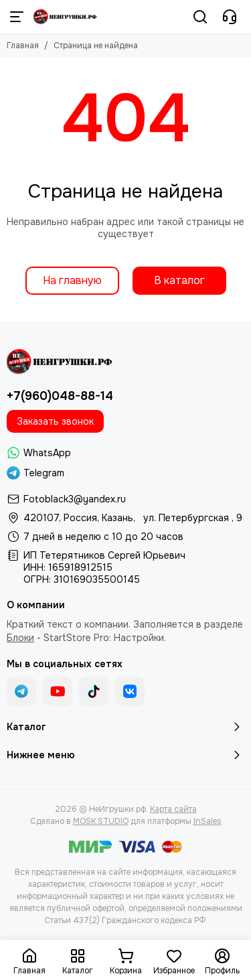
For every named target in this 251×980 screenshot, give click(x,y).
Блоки (20, 638)
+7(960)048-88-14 (60, 396)
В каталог (179, 280)
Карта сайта (173, 809)
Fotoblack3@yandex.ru (75, 499)
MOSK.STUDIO (101, 821)
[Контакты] (230, 17)
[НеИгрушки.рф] (66, 17)
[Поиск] (200, 17)
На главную (72, 280)
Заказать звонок (55, 421)
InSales (207, 821)
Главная (23, 46)
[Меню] (17, 17)
